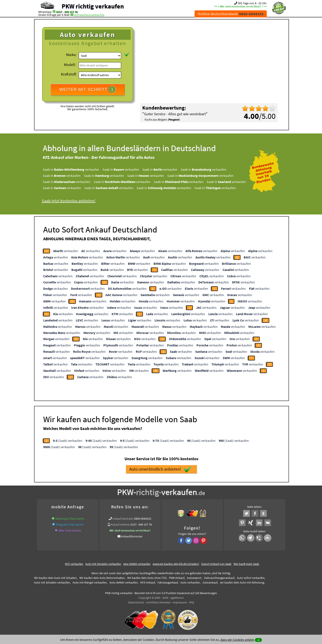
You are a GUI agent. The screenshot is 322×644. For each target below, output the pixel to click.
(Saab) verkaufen (68, 441)
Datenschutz (136, 602)
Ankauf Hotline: (120, 525)
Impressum (180, 602)
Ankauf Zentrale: (123, 519)
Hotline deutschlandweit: (231, 14)
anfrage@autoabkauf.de (89, 15)
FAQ (191, 602)
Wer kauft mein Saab (246, 564)
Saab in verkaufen (71, 169)
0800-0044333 (143, 519)
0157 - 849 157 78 (67, 12)
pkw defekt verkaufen (137, 564)
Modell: (70, 65)
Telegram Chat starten (70, 525)
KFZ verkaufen (74, 564)
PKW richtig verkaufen (93, 6)
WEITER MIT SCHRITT (88, 89)
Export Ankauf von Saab (216, 564)
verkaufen (66, 251)
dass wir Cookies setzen (237, 640)
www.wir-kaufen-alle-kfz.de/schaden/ (176, 564)
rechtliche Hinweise (158, 602)
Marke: (71, 55)
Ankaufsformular (132, 536)
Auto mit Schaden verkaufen (103, 564)
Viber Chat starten (70, 530)
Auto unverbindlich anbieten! (160, 469)
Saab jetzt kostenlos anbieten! (69, 201)
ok (258, 640)
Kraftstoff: (69, 74)
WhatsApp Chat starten (70, 519)
